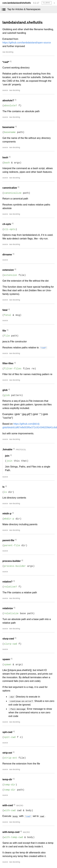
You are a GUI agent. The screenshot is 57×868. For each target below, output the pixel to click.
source (5, 90)
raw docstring (8, 52)
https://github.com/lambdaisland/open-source (27, 43)
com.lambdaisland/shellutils (17, 3)
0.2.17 (36, 3)
